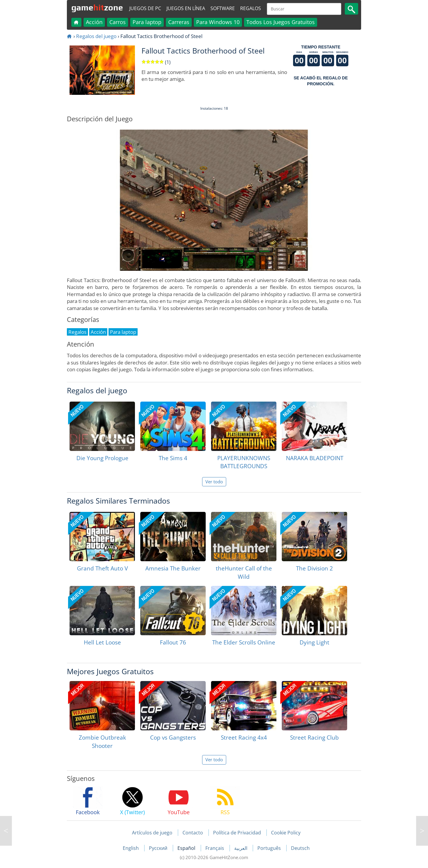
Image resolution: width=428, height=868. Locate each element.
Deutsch (300, 848)
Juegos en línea (186, 8)
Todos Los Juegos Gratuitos (281, 22)
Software (223, 8)
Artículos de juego (152, 833)
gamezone (97, 7)
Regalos (251, 8)
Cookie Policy (286, 833)
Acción (94, 22)
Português (270, 848)
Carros (118, 22)
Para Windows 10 (218, 22)
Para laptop (147, 22)
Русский (159, 848)
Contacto (193, 833)
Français (215, 848)
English (131, 848)
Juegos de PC (145, 8)
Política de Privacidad (237, 833)
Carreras (179, 22)
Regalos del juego (96, 36)
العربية (241, 848)
